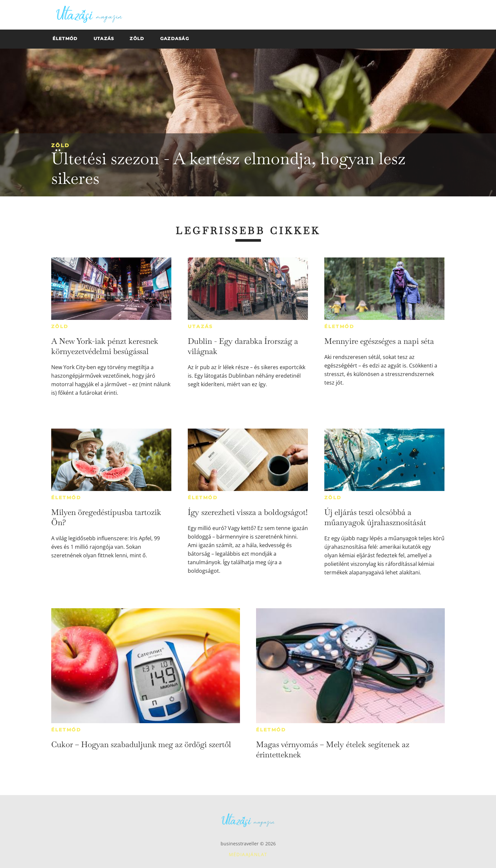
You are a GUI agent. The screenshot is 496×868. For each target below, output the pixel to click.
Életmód (339, 326)
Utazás (200, 326)
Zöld (60, 145)
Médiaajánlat (248, 854)
